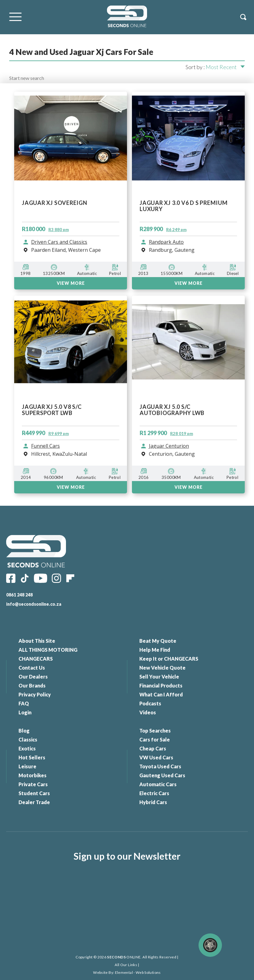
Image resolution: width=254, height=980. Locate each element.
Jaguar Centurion (169, 446)
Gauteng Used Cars (162, 775)
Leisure (27, 766)
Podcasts (150, 703)
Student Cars (34, 793)
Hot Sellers (32, 757)
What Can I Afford (161, 694)
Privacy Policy (35, 694)
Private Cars (33, 784)
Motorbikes (33, 775)
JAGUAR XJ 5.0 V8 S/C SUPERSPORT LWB (52, 410)
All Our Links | (127, 965)
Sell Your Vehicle (159, 677)
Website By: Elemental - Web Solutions (127, 972)
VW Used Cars (156, 757)
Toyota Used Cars (160, 766)
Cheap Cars (153, 748)
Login (25, 712)
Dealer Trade (34, 802)
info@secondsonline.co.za (34, 604)
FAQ (24, 703)
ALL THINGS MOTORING (48, 650)
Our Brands (32, 685)
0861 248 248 (19, 595)
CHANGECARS (36, 659)
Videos (148, 712)
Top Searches (155, 731)
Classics (28, 739)
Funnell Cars (45, 446)
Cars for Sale (155, 739)
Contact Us (32, 668)
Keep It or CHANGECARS (169, 659)
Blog (24, 731)
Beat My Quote (158, 641)
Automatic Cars (158, 784)
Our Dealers (33, 677)
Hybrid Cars (153, 802)
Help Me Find (155, 650)
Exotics (27, 748)
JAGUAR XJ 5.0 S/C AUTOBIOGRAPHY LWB (172, 410)
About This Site (37, 641)
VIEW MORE (71, 487)
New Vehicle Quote (162, 668)
